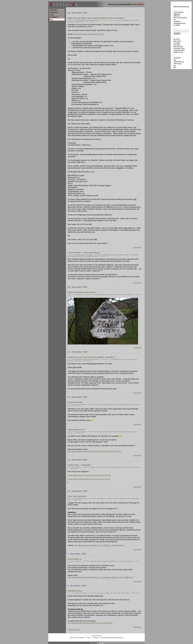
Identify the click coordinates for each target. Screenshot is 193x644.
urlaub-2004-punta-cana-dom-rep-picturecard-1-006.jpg (89, 475)
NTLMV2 (130, 359)
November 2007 (179, 50)
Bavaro (93, 467)
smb (76, 361)
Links (52, 15)
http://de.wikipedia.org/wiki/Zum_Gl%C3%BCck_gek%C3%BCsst (99, 545)
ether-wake (126, 20)
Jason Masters (120, 255)
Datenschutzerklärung (181, 7)
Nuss (124, 294)
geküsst (110, 498)
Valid (177, 63)
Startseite (53, 10)
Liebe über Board (77, 256)
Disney (99, 404)
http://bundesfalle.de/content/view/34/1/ (89, 34)
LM (121, 359)
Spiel (124, 561)
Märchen (123, 404)
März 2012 (177, 41)
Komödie (136, 255)
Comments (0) (137, 247)
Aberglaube (100, 498)
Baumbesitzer (102, 294)
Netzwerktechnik (94, 20)
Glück (114, 498)
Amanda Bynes (107, 255)
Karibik (127, 255)
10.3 (121, 20)
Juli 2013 (177, 39)
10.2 (117, 20)
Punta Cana (132, 467)
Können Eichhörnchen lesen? (82, 292)
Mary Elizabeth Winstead (123, 431)
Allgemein (86, 20)
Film (114, 255)
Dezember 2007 (179, 49)
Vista (80, 361)
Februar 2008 (178, 47)
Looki (120, 561)
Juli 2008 (177, 43)
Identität (107, 593)
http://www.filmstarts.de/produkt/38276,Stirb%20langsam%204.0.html (94, 451)
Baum (95, 294)
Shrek (132, 404)
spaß (132, 294)
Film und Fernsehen (87, 255)
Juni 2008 (177, 45)
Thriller (127, 593)
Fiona (114, 404)
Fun (82, 294)
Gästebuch (54, 17)
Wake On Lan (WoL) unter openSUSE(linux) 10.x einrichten (96, 18)
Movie (96, 256)
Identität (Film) (75, 591)
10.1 (114, 20)
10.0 (111, 20)
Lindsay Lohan (130, 498)
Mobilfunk (177, 22)
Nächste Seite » (74, 629)
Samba (135, 359)
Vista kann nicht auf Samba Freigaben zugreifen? (91, 357)
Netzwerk (136, 20)
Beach (98, 467)
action (99, 431)
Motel (118, 593)
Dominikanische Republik (114, 467)
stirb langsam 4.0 (76, 429)
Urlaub (138, 467)
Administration (79, 20)
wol (83, 21)
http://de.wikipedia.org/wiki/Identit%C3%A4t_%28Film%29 (90, 623)
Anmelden (177, 58)
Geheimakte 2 (74, 559)
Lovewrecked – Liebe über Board (84, 253)
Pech (69, 500)
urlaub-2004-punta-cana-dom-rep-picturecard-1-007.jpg (89, 479)
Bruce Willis (105, 431)
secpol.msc (71, 361)
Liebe (69, 256)
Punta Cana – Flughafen (79, 465)
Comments (179, 62)
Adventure (94, 561)
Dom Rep (103, 467)
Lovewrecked (89, 256)
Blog (51, 19)
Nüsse (128, 294)
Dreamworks (105, 404)
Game (100, 561)
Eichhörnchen (110, 294)
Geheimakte (106, 561)
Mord (115, 593)
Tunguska (129, 561)
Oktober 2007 (178, 52)
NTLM (125, 359)
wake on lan (78, 21)
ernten (117, 294)
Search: (176, 29)
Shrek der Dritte (75, 402)
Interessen (54, 12)
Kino (131, 255)
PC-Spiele (78, 561)
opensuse (70, 21)
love (84, 256)
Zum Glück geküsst (77, 496)
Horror (102, 593)
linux (131, 20)
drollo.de (177, 16)
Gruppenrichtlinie (115, 359)
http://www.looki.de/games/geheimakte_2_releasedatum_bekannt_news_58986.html (100, 577)
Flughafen (125, 467)
